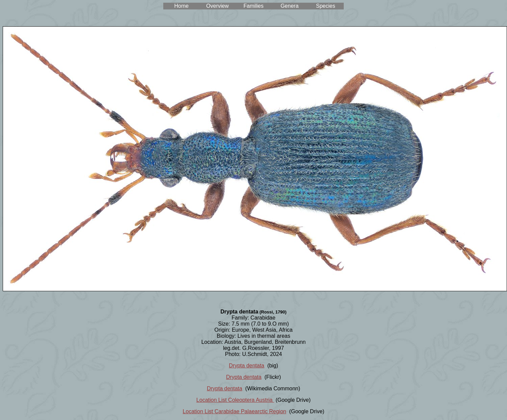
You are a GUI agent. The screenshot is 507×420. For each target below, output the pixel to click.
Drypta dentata (247, 366)
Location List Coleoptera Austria (235, 400)
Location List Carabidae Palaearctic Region (235, 411)
